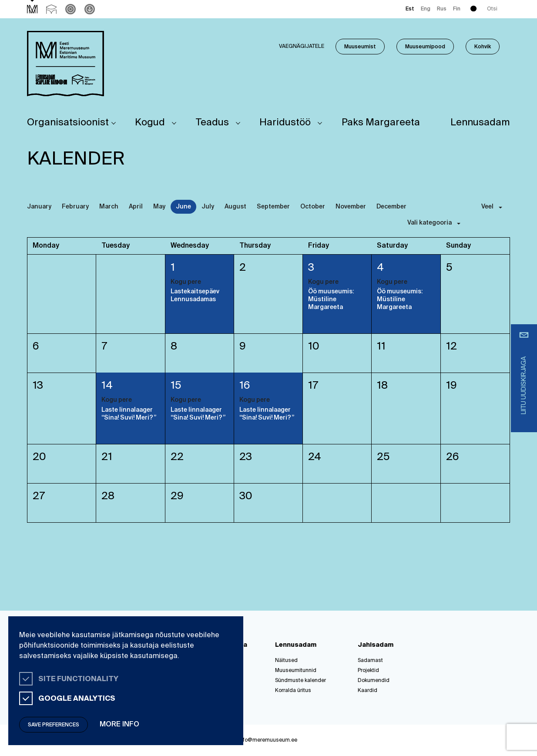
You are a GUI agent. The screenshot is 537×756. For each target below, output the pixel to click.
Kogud (150, 123)
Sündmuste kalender (300, 681)
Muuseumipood (425, 47)
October (313, 207)
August (235, 207)
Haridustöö (285, 123)
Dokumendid (374, 681)
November (351, 207)
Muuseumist (360, 47)
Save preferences (54, 725)
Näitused (286, 661)
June (183, 207)
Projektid (368, 671)
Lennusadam (480, 123)
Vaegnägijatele (302, 47)
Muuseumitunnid (296, 671)
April (136, 207)
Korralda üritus (293, 691)
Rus (442, 9)
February (75, 207)
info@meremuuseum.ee (268, 740)
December (391, 207)
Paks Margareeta (381, 123)
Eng (426, 9)
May (159, 207)
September (273, 207)
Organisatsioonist (68, 123)
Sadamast (370, 661)
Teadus (212, 123)
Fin (457, 9)
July (208, 207)
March (109, 207)
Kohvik (483, 47)
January (39, 207)
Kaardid (368, 691)
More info (119, 725)
